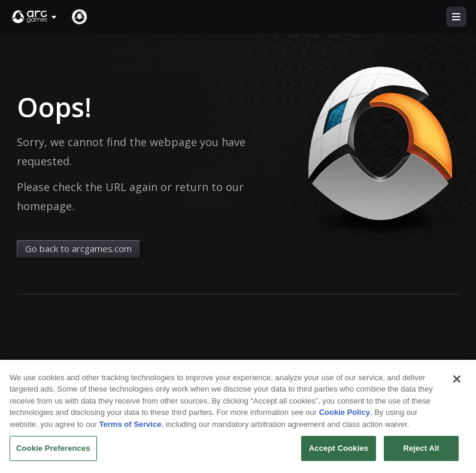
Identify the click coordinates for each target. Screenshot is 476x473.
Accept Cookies (339, 456)
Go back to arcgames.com (78, 248)
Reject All (421, 456)
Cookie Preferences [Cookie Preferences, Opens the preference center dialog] (53, 456)
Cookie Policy (345, 420)
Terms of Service (131, 432)
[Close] (457, 387)
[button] (35, 17)
